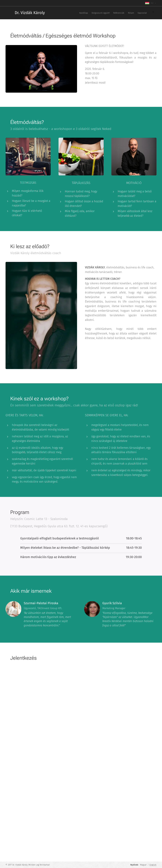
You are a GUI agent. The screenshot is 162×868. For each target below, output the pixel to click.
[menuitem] (108, 13)
